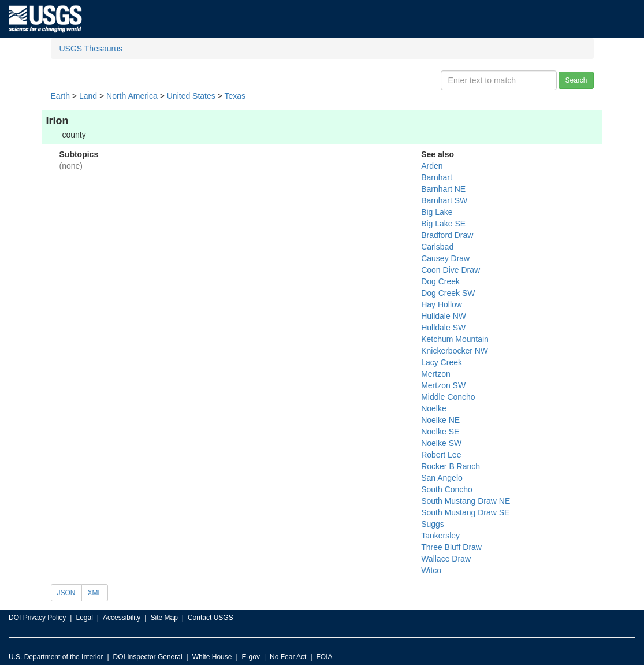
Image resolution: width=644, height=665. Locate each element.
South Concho (447, 489)
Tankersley (440, 536)
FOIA (325, 657)
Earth (60, 96)
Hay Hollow (442, 304)
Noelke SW (441, 443)
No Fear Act (288, 657)
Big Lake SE (443, 224)
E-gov (251, 657)
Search (576, 80)
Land (88, 96)
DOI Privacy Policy (37, 618)
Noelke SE (440, 432)
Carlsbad (437, 247)
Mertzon (436, 374)
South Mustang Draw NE (466, 501)
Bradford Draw (447, 235)
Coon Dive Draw (451, 270)
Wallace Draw (446, 559)
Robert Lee (441, 455)
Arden (432, 166)
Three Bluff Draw (451, 547)
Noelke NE (440, 420)
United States (191, 96)
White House (212, 657)
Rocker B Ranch (451, 466)
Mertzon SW (443, 385)
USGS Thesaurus (91, 49)
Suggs (433, 524)
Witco (431, 570)
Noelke (434, 408)
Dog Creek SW (448, 293)
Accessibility (122, 618)
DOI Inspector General (148, 657)
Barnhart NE (443, 189)
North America (132, 96)
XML (95, 593)
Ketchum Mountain (455, 339)
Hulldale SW (443, 328)
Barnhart (437, 177)
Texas (235, 96)
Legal (84, 618)
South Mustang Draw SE (465, 512)
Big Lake (437, 212)
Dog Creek (440, 281)
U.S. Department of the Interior (56, 657)
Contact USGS (211, 618)
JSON (66, 593)
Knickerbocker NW (455, 351)
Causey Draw (445, 258)
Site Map (164, 618)
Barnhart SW (444, 200)
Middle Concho (448, 397)
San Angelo (442, 478)
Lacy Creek (442, 362)
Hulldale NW (444, 316)
